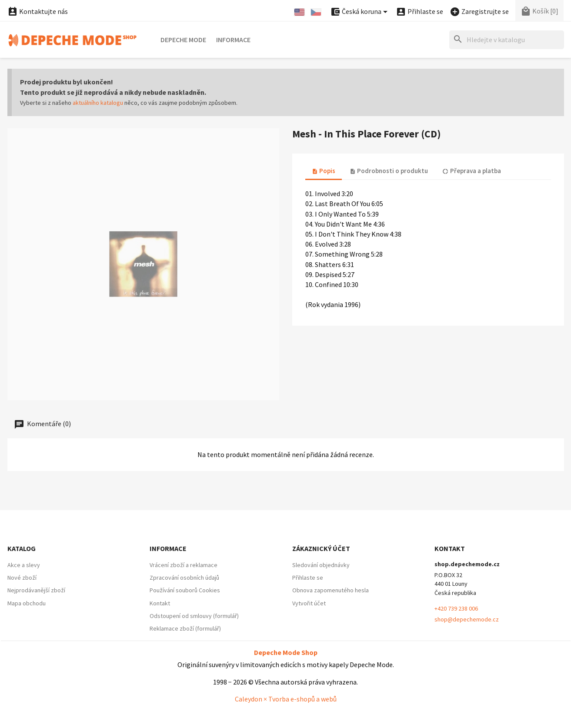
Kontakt (160, 603)
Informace (233, 40)
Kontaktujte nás (38, 11)
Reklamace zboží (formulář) (185, 628)
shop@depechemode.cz (467, 619)
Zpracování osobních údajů (184, 578)
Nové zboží (22, 578)
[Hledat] (507, 40)
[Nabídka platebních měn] (360, 12)
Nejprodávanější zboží (36, 590)
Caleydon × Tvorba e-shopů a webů (286, 699)
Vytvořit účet (309, 603)
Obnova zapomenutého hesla (331, 590)
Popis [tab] (324, 171)
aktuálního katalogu (98, 103)
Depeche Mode (183, 40)
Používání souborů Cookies (185, 590)
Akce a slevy (24, 565)
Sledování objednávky (321, 565)
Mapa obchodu (27, 603)
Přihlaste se (308, 578)
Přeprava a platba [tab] (471, 171)
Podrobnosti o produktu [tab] (389, 171)
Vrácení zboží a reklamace (184, 565)
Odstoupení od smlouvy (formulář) (194, 616)
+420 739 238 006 (456, 608)
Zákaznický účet (321, 548)
